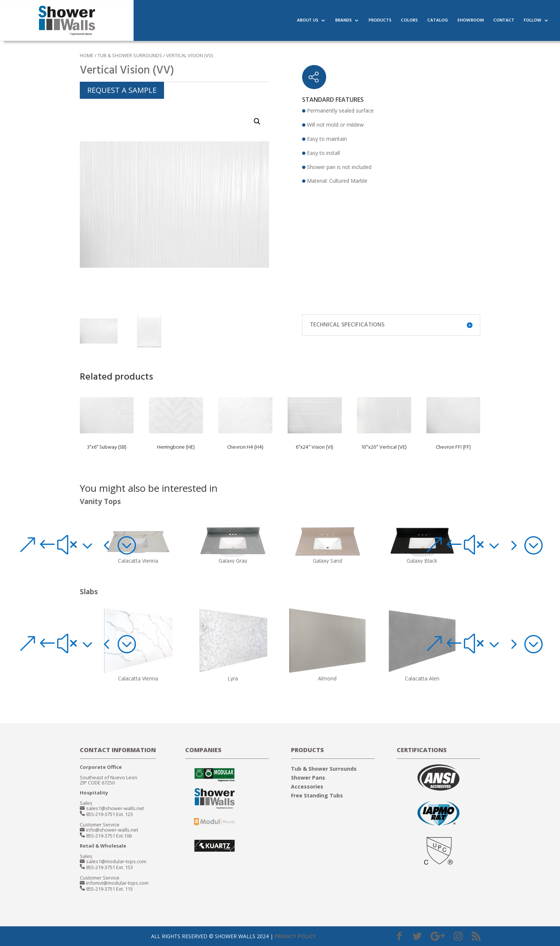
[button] (77, 545)
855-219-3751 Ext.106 (109, 836)
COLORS (409, 21)
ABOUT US (308, 21)
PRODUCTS (380, 21)
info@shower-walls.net (112, 830)
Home (87, 55)
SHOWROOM (471, 21)
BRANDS (343, 21)
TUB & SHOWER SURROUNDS (130, 55)
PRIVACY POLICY (295, 936)
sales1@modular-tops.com (116, 861)
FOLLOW (533, 21)
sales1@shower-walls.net (115, 808)
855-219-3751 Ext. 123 (109, 814)
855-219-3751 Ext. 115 (109, 889)
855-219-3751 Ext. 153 (109, 867)
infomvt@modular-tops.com (117, 883)
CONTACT (504, 21)
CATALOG (438, 21)
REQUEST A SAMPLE (122, 90)
